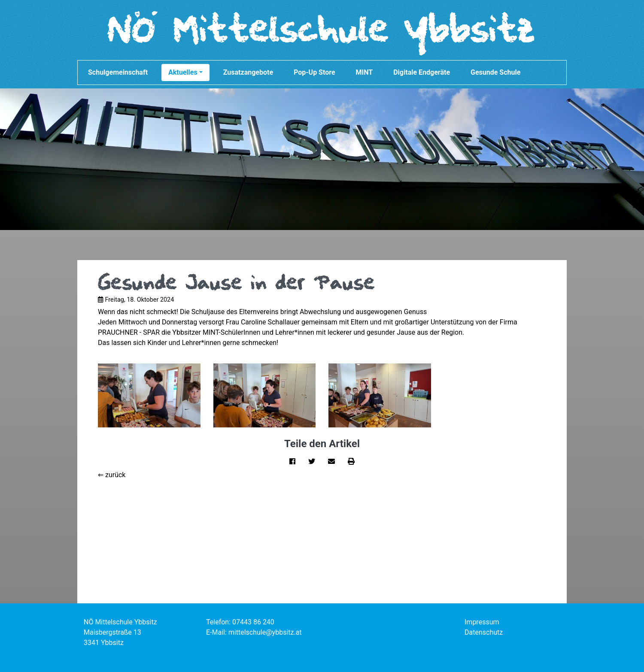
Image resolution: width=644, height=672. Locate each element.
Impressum (482, 622)
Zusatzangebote (248, 72)
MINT (365, 72)
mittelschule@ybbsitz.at (265, 632)
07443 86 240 (253, 622)
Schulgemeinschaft (118, 72)
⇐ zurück (112, 475)
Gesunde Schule (495, 72)
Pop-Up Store (314, 72)
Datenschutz (484, 632)
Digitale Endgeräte (422, 72)
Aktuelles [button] (185, 72)
